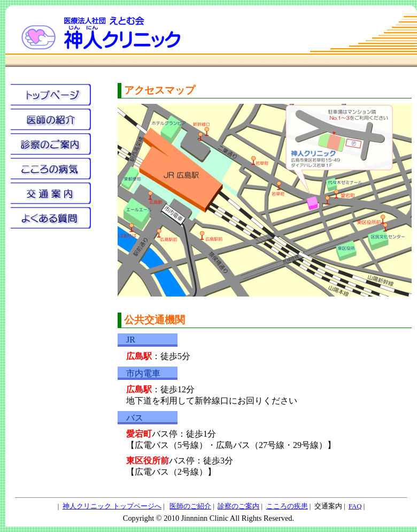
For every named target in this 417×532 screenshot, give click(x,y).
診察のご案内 (238, 506)
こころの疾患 (287, 506)
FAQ (355, 506)
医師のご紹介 (190, 506)
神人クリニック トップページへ (112, 506)
